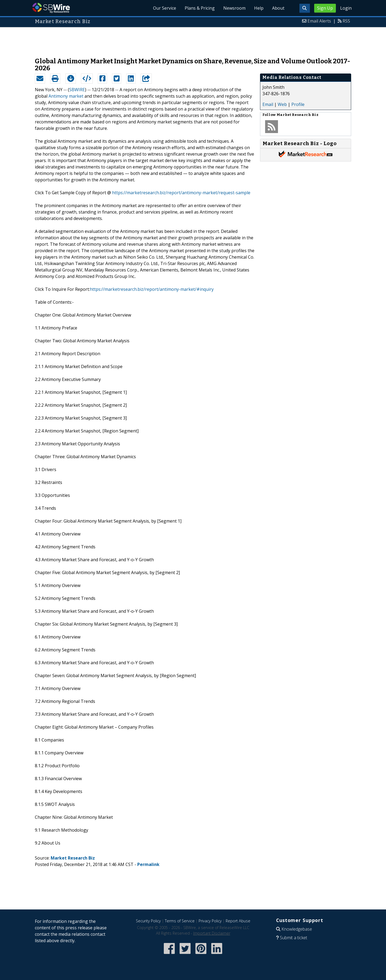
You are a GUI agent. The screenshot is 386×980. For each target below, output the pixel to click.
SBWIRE (77, 90)
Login (346, 8)
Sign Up (325, 8)
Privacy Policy (210, 921)
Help (259, 8)
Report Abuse (238, 921)
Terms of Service (180, 921)
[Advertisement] (193, 40)
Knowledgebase (297, 929)
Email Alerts (319, 21)
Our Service (165, 8)
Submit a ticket (294, 938)
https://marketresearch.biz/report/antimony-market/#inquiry (152, 289)
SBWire (51, 8)
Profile (298, 104)
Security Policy (148, 921)
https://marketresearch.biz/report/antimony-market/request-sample (181, 193)
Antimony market (66, 96)
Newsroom (234, 8)
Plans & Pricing (200, 8)
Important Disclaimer (212, 933)
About (278, 8)
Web (282, 104)
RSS (346, 21)
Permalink (148, 864)
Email (268, 104)
